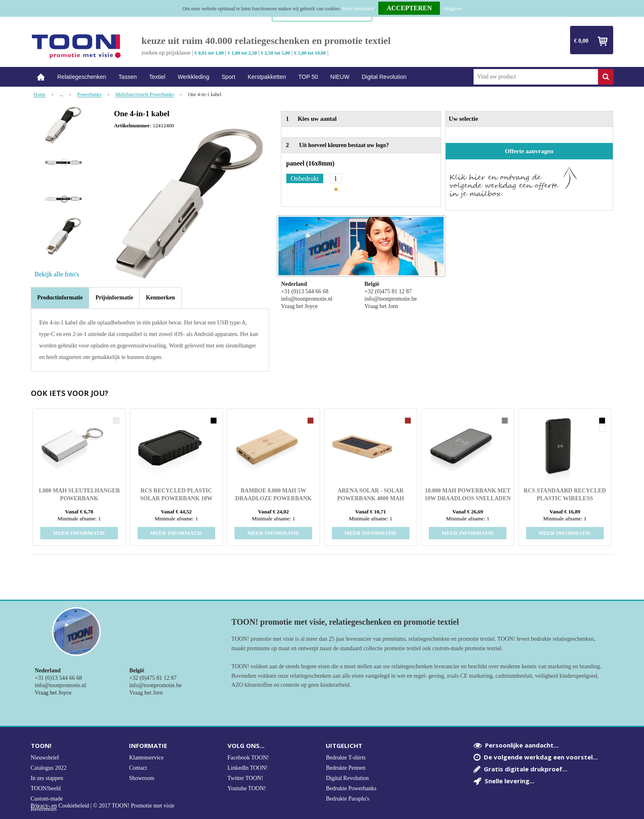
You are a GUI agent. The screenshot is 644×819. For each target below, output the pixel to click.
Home (41, 77)
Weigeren (452, 9)
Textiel (157, 77)
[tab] (60, 298)
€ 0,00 (581, 41)
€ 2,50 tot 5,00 (275, 53)
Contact (138, 768)
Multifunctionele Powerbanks (145, 95)
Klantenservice (146, 758)
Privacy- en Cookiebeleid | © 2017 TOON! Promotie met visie (103, 806)
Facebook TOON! (248, 758)
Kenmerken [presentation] (160, 298)
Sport (228, 77)
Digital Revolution (384, 77)
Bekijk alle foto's (57, 274)
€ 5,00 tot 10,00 (310, 53)
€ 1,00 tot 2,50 (243, 53)
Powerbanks (89, 95)
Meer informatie (358, 9)
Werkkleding (194, 77)
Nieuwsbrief (45, 758)
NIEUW (340, 77)
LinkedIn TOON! (248, 768)
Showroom (141, 778)
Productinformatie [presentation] (60, 298)
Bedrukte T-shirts (346, 758)
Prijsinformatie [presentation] (114, 298)
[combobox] (536, 77)
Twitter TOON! (245, 778)
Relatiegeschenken (82, 77)
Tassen (128, 77)
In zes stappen (47, 778)
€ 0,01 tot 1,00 (209, 53)
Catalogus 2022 (49, 768)
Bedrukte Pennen (345, 768)
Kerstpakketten (267, 77)
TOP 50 (308, 77)
